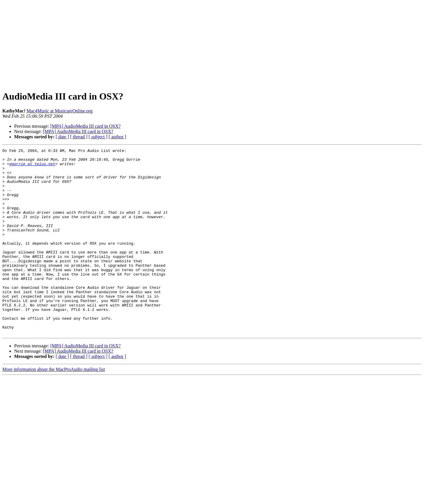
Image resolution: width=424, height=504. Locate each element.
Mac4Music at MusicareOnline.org (59, 111)
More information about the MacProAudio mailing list (54, 406)
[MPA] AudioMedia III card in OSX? (86, 126)
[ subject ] (98, 137)
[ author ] (117, 137)
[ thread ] (79, 137)
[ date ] (62, 137)
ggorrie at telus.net (32, 167)
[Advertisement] (212, 44)
